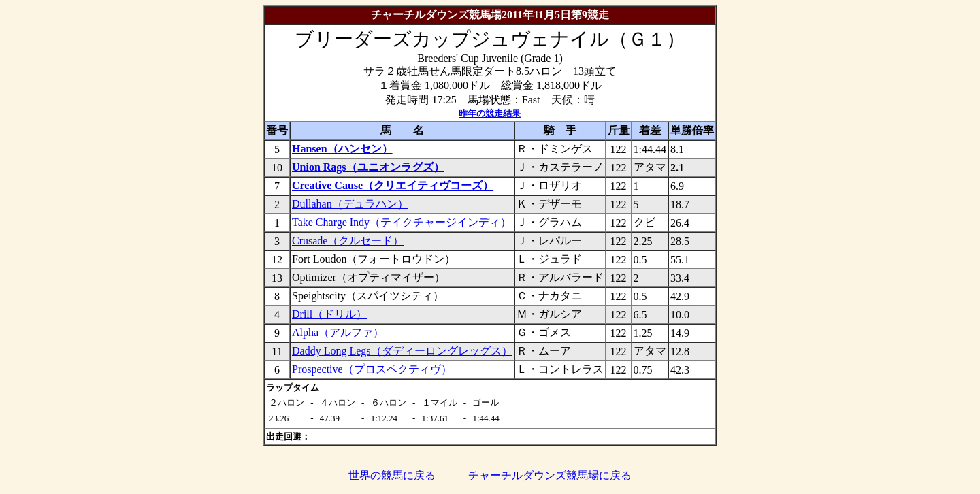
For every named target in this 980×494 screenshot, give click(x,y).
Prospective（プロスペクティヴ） (372, 369)
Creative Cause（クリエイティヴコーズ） (393, 185)
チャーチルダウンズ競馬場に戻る (550, 475)
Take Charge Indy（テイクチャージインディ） (402, 222)
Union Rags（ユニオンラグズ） (368, 167)
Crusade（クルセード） (348, 241)
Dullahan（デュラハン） (350, 204)
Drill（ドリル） (329, 314)
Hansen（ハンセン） (342, 149)
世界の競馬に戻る (392, 475)
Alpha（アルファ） (338, 332)
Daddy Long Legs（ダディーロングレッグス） (402, 351)
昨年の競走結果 (490, 113)
